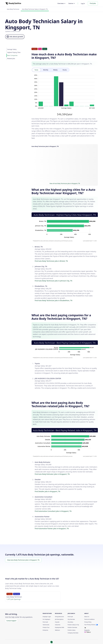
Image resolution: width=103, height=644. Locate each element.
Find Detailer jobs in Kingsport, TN (47, 491)
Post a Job (45, 622)
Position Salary (71, 630)
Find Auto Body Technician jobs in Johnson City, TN (53, 281)
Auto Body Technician (13, 9)
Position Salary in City (73, 625)
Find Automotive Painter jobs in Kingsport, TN (52, 529)
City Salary (70, 622)
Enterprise (45, 630)
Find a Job (70, 617)
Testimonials (46, 625)
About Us (87, 617)
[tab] (36, 70)
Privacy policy (88, 622)
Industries (58, 625)
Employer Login (47, 617)
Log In (83, 4)
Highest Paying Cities (14, 52)
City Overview (71, 619)
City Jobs (57, 622)
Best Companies (12, 55)
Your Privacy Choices (90, 625)
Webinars (57, 630)
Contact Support (11, 621)
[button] (61, 3)
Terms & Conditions (89, 619)
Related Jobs (11, 58)
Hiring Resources (59, 617)
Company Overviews (73, 633)
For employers (46, 619)
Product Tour (46, 627)
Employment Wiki (60, 627)
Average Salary (12, 49)
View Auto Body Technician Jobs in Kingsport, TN (23, 560)
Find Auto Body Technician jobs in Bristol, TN (51, 261)
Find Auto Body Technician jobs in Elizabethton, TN (54, 300)
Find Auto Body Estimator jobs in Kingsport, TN (52, 474)
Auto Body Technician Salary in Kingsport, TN (35, 9)
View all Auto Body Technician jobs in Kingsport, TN (65, 183)
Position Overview (72, 627)
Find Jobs (93, 3)
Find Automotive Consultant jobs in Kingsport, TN (53, 511)
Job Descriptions (59, 619)
